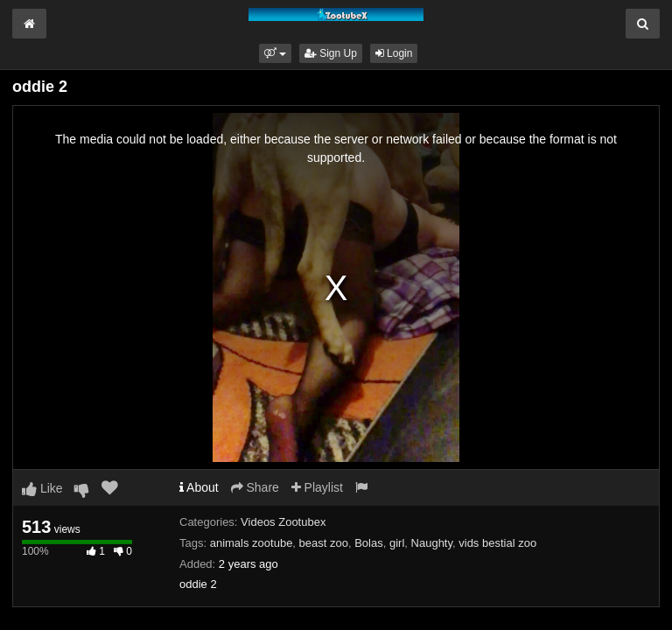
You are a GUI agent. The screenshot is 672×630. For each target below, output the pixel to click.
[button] (275, 53)
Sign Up (331, 53)
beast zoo (324, 543)
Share (255, 487)
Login (394, 53)
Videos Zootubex (283, 522)
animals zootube (252, 543)
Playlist (317, 487)
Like (42, 488)
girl (397, 543)
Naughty (432, 543)
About (199, 487)
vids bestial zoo (497, 543)
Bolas (369, 543)
